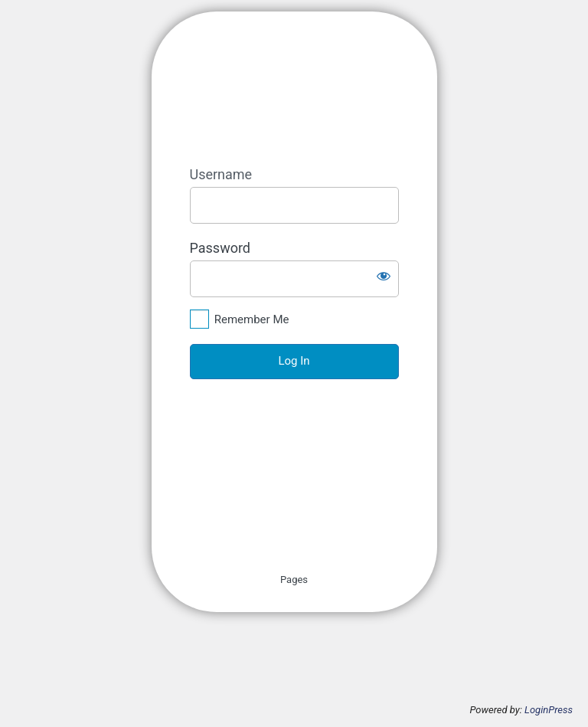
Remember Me (252, 319)
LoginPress (549, 710)
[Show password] (384, 276)
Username (221, 174)
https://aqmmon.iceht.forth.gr (319, 88)
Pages (294, 580)
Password (220, 248)
